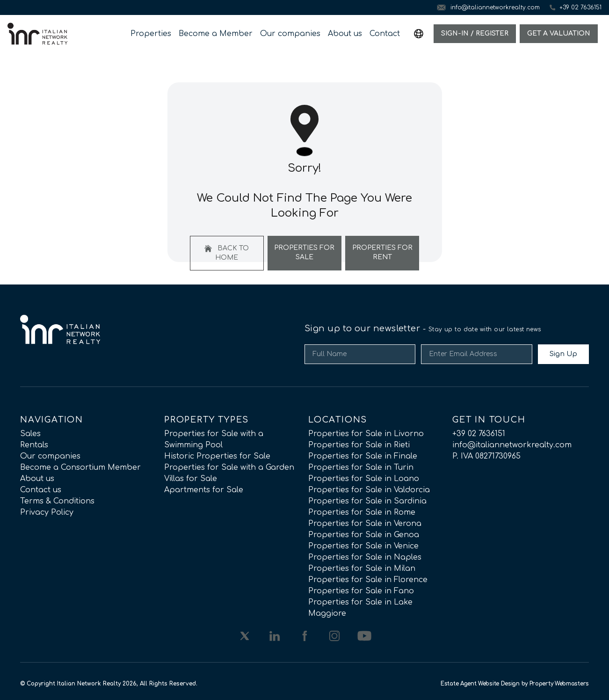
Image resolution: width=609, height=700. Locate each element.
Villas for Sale (191, 479)
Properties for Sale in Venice (363, 546)
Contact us (41, 490)
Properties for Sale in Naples (365, 557)
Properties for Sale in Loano (364, 479)
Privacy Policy (47, 512)
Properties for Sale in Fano (361, 591)
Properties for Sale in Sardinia (367, 501)
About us (345, 34)
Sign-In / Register (475, 33)
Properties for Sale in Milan (362, 569)
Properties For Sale (304, 252)
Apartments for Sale (204, 490)
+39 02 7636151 (479, 434)
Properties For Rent (382, 252)
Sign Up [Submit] (563, 354)
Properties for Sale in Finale (363, 456)
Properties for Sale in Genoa (364, 535)
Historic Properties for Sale (217, 456)
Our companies (290, 34)
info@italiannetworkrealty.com (512, 445)
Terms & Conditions (57, 501)
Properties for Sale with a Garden (229, 467)
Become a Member (216, 34)
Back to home (227, 253)
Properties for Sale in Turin (361, 467)
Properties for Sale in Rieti (359, 445)
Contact (385, 34)
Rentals (34, 445)
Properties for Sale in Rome (362, 512)
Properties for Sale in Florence (368, 580)
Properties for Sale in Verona (365, 524)
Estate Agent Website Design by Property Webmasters (515, 684)
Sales (30, 434)
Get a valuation (559, 33)
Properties (151, 34)
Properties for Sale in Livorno (366, 434)
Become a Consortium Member (80, 467)
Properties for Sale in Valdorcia (369, 490)
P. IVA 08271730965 (486, 456)
